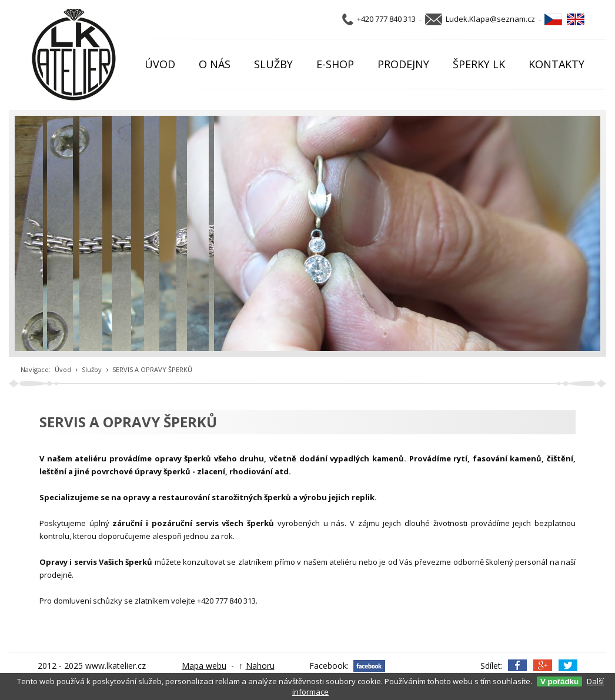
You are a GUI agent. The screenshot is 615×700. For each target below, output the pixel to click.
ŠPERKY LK (479, 64)
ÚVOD (160, 64)
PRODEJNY (403, 64)
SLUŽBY (273, 64)
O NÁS (215, 64)
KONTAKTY (556, 64)
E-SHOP (335, 64)
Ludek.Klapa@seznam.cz (490, 19)
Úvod (63, 369)
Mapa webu (204, 666)
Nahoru (260, 666)
